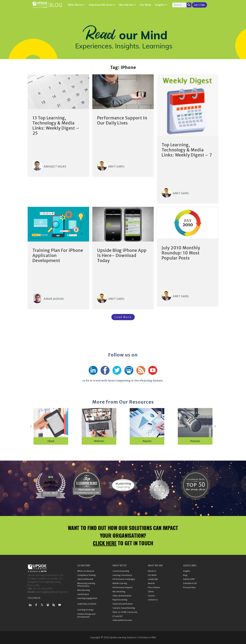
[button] (31, 426)
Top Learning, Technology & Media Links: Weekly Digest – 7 (187, 150)
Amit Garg (116, 166)
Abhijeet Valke (55, 166)
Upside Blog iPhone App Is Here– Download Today (122, 255)
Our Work (145, 5)
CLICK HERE (105, 543)
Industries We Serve (102, 5)
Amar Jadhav (54, 299)
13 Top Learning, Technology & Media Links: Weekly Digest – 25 (56, 126)
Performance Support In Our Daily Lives (122, 120)
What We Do (76, 5)
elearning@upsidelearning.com (51, 592)
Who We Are (127, 5)
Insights (161, 5)
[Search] (189, 5)
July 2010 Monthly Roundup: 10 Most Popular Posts (181, 253)
